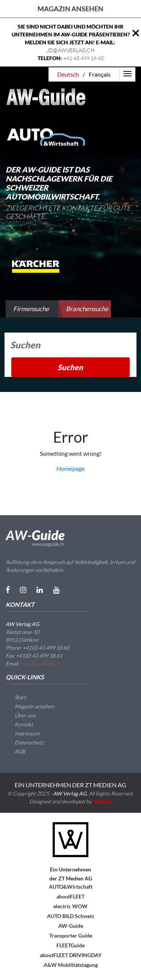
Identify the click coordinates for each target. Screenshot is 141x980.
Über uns (21, 715)
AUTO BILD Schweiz (71, 916)
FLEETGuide (70, 945)
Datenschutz (25, 742)
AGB (15, 751)
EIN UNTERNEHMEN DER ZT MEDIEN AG (70, 785)
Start (16, 697)
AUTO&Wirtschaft (71, 887)
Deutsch (68, 74)
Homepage (70, 468)
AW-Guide (71, 926)
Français (100, 74)
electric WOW (70, 906)
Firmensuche (31, 309)
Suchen (70, 367)
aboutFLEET (70, 896)
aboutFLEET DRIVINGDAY (71, 955)
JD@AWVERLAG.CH (71, 50)
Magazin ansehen (70, 9)
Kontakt (19, 724)
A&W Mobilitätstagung (71, 965)
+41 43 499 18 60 (83, 58)
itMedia (102, 801)
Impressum (23, 733)
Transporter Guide (71, 935)
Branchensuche (87, 309)
